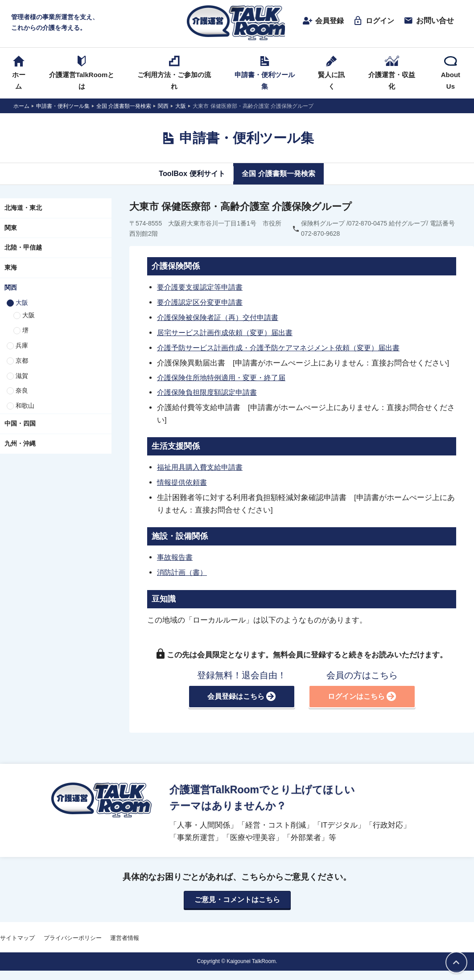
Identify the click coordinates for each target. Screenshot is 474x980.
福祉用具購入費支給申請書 (202, 466)
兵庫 (22, 346)
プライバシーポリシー (73, 935)
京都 (22, 361)
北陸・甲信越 (23, 249)
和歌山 (25, 407)
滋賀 (22, 377)
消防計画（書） (183, 570)
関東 (11, 229)
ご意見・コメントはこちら (237, 897)
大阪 (22, 303)
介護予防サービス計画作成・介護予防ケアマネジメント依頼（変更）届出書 (286, 347)
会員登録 (318, 21)
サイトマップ (17, 935)
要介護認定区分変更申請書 (202, 303)
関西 (11, 288)
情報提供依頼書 (183, 480)
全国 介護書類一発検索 (280, 175)
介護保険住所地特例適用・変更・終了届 (225, 377)
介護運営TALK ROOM (237, 23)
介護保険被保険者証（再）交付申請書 (221, 317)
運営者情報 (125, 935)
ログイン (370, 21)
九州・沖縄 (20, 444)
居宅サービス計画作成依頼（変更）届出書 (229, 332)
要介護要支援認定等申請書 (202, 288)
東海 (11, 268)
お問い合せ (425, 21)
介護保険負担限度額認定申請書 (210, 391)
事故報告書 (176, 555)
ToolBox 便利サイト (189, 175)
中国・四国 (20, 424)
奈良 (22, 392)
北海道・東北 (23, 209)
